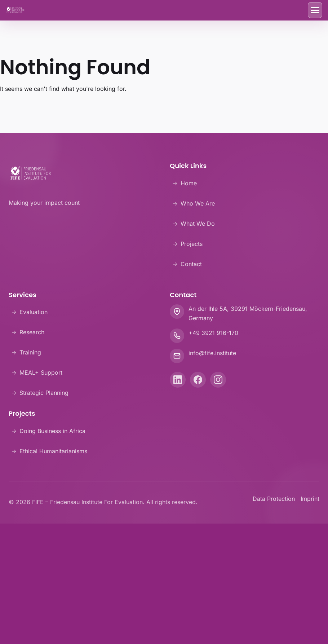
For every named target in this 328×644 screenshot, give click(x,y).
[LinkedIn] (178, 380)
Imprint (310, 499)
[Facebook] (198, 380)
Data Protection (274, 499)
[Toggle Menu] (315, 10)
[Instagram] (218, 380)
